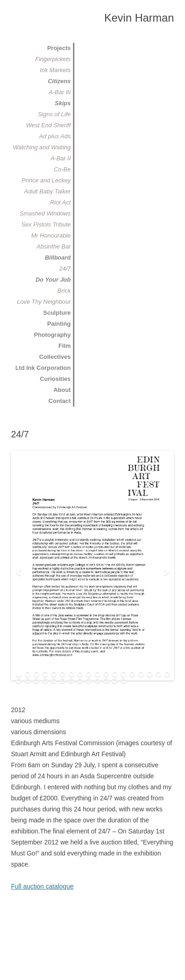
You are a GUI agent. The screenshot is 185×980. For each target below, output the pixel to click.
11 (106, 674)
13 (123, 674)
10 (97, 674)
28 (97, 681)
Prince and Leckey (46, 180)
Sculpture (57, 313)
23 (54, 681)
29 (106, 681)
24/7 (65, 269)
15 (141, 674)
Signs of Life (54, 114)
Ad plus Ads (55, 136)
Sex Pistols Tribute (46, 224)
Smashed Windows (45, 213)
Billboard (58, 258)
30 (115, 681)
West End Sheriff (48, 125)
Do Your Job (53, 280)
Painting (59, 324)
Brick (64, 291)
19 (19, 681)
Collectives (55, 357)
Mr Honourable (51, 235)
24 (62, 681)
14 (132, 674)
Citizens (59, 81)
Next (166, 572)
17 (158, 674)
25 (71, 681)
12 (115, 674)
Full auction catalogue (42, 886)
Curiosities (55, 379)
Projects (59, 48)
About (62, 390)
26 (80, 681)
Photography (52, 335)
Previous (19, 572)
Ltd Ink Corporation (43, 368)
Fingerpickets (53, 59)
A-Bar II (61, 158)
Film (64, 346)
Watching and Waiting (42, 147)
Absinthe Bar (54, 246)
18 (167, 674)
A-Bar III (60, 92)
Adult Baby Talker (48, 191)
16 (150, 674)
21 (36, 681)
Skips (63, 103)
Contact (60, 401)
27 (89, 681)
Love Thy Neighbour (44, 302)
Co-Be (62, 169)
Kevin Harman (139, 18)
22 (45, 681)
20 (28, 681)
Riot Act (60, 202)
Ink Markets (55, 70)
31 (123, 681)
